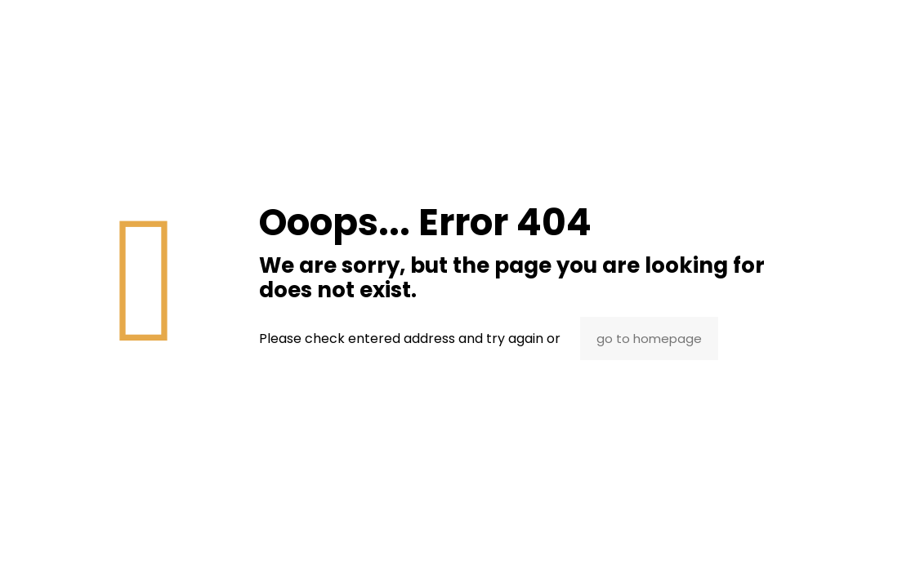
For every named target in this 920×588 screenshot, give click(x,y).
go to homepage (649, 339)
